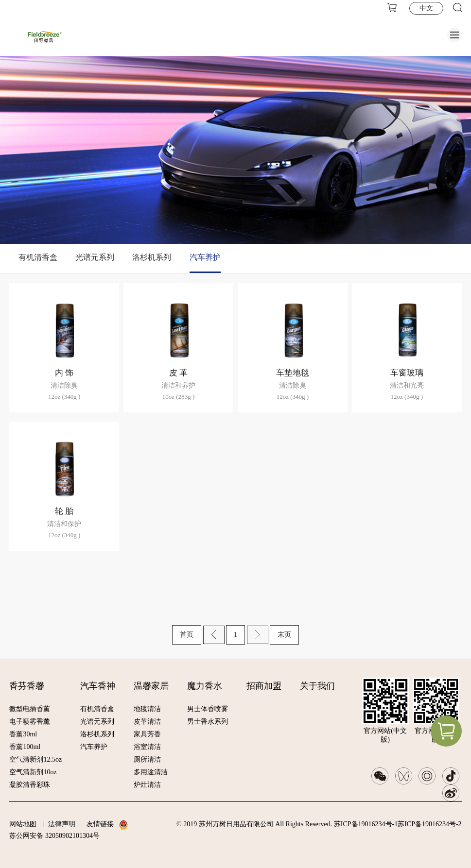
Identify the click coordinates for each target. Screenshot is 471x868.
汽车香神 (98, 686)
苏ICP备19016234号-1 (366, 824)
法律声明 (62, 824)
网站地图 (23, 824)
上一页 (214, 635)
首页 (187, 635)
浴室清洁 (147, 747)
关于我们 (317, 686)
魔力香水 (205, 686)
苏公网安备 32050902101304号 (54, 836)
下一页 (258, 635)
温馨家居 (151, 686)
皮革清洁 (147, 722)
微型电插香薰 (30, 709)
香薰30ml (23, 734)
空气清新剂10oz (33, 772)
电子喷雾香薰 (30, 722)
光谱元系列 (95, 257)
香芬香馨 (27, 686)
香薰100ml (25, 747)
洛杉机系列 (152, 257)
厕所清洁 (147, 759)
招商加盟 (264, 686)
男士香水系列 (208, 722)
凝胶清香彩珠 (30, 785)
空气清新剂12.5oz (35, 759)
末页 (284, 635)
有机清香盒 (38, 257)
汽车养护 (205, 257)
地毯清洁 (147, 709)
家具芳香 (147, 734)
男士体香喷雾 (208, 709)
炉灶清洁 (147, 785)
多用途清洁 (151, 772)
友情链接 (100, 824)
